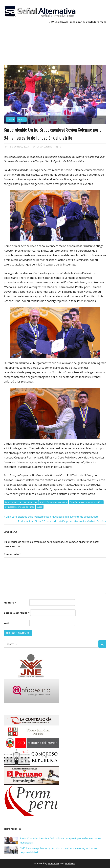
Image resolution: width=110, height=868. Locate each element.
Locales (11, 120)
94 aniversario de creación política (21, 502)
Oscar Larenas (44, 147)
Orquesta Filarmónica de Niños (20, 507)
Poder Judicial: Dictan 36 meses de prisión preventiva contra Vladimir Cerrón (61, 521)
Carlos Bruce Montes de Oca (54, 502)
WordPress (54, 863)
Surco (40, 507)
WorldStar (70, 863)
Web (7, 623)
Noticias (22, 120)
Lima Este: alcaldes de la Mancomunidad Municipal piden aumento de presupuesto (52, 517)
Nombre (10, 603)
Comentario (12, 554)
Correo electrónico (17, 613)
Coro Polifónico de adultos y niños (86, 502)
